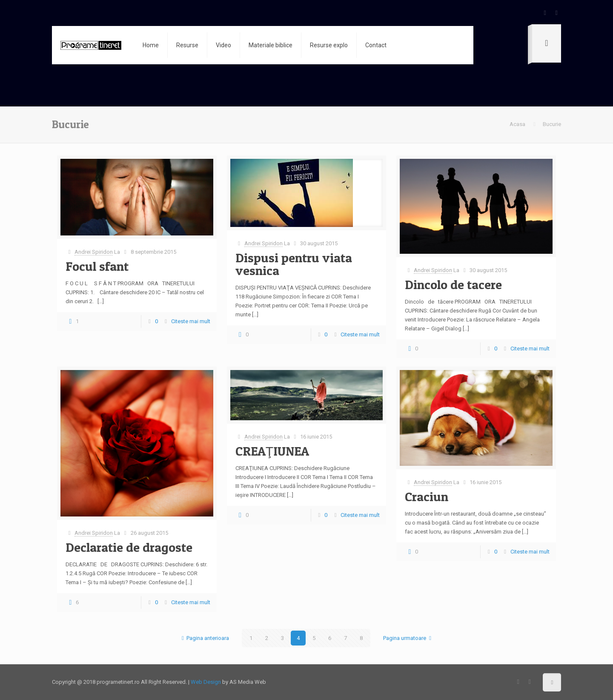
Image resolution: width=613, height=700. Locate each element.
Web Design (206, 682)
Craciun (427, 496)
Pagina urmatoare (408, 638)
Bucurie (552, 124)
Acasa (517, 124)
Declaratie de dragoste (129, 547)
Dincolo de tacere (453, 284)
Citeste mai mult (191, 321)
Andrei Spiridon (94, 252)
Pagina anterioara (204, 638)
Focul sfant (97, 266)
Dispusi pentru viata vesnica (294, 264)
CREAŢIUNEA (272, 451)
